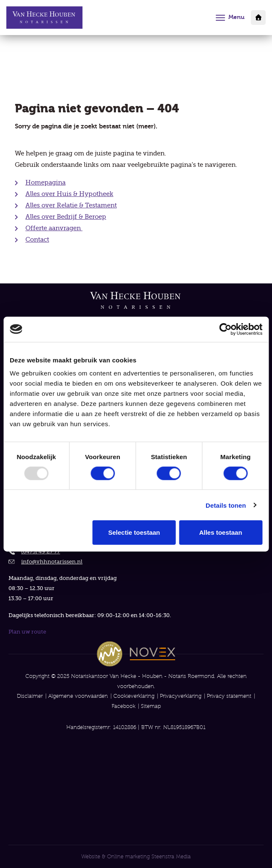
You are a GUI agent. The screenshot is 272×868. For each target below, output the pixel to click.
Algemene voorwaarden (78, 696)
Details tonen (226, 505)
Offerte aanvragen (54, 228)
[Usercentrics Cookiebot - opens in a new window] (225, 329)
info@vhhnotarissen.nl (52, 562)
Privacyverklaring (181, 696)
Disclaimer (30, 696)
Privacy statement (229, 696)
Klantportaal (258, 18)
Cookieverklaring (134, 696)
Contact (37, 239)
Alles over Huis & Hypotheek (69, 194)
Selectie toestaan (134, 532)
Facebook (124, 706)
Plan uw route (27, 632)
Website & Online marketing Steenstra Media (136, 856)
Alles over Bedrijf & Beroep (66, 217)
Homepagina (45, 182)
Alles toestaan (221, 532)
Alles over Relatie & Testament (71, 205)
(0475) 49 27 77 (41, 551)
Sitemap (151, 706)
